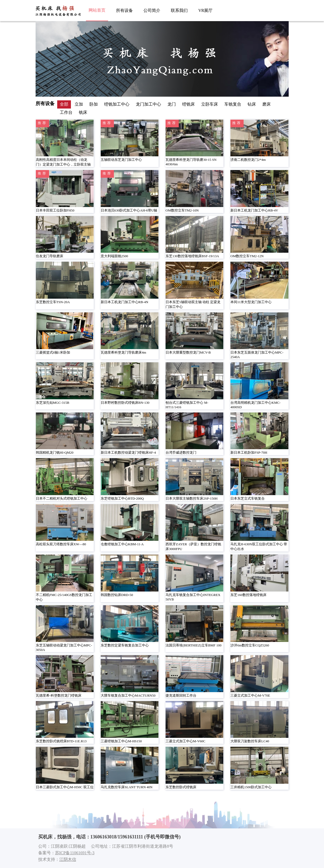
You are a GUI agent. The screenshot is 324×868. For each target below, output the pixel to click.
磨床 (267, 104)
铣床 (83, 112)
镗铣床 (188, 104)
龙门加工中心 (148, 104)
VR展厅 (205, 10)
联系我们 (179, 10)
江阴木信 (68, 859)
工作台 (66, 112)
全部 (64, 104)
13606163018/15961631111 (117, 837)
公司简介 (152, 10)
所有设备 (124, 10)
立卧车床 (210, 104)
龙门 (172, 104)
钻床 (252, 104)
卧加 (94, 104)
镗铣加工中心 (117, 104)
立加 (79, 104)
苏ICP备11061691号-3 (75, 853)
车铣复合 (233, 104)
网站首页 (97, 10)
